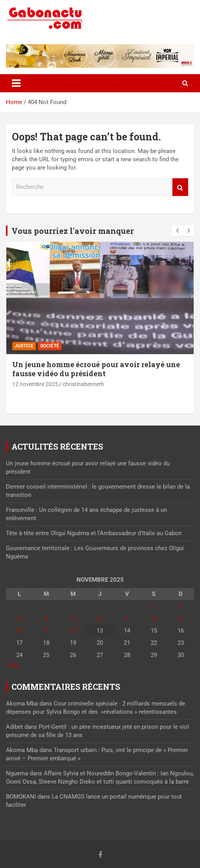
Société (50, 346)
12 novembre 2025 (35, 384)
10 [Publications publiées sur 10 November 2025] (19, 631)
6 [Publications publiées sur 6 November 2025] (100, 618)
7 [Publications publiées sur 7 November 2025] (127, 618)
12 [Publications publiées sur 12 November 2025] (73, 631)
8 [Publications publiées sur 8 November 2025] (154, 618)
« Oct (13, 665)
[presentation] (177, 231)
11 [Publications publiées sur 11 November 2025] (46, 631)
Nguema (17, 773)
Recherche (180, 187)
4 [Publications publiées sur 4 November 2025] (46, 618)
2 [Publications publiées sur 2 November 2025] (181, 606)
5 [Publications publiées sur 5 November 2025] (73, 618)
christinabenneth (83, 384)
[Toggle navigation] (16, 83)
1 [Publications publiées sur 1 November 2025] (154, 606)
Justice (24, 346)
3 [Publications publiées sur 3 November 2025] (19, 618)
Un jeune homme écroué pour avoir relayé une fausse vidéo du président (96, 369)
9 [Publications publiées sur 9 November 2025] (181, 618)
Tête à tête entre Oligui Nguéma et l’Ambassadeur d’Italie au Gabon (94, 533)
